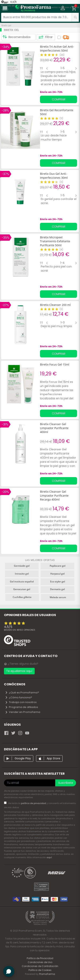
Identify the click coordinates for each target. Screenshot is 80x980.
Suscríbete (66, 783)
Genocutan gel (22, 589)
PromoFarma (47, 974)
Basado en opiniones (20, 630)
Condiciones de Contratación (40, 966)
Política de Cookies (40, 970)
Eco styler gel (58, 582)
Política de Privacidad (40, 958)
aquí (49, 857)
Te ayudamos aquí (19, 671)
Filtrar (46, 37)
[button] (63, 8)
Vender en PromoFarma (23, 712)
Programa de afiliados (21, 707)
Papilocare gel (58, 566)
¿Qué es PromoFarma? (22, 693)
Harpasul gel (57, 574)
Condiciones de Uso (40, 962)
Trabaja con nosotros (21, 702)
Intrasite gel (22, 574)
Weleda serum (58, 597)
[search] (75, 17)
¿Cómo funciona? (19, 697)
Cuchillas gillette (22, 597)
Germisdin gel (22, 566)
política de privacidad (34, 803)
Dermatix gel (57, 589)
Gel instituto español (22, 582)
